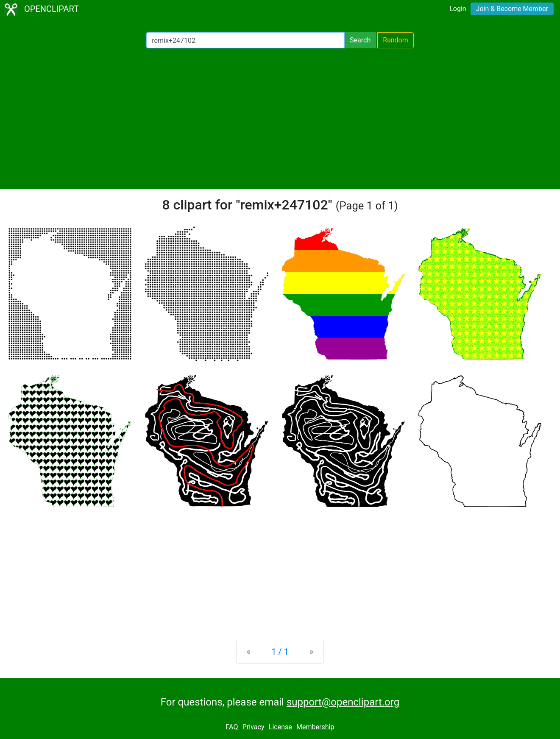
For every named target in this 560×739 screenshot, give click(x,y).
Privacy (254, 727)
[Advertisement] (280, 119)
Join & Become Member (512, 9)
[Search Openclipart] (245, 40)
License (280, 727)
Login (458, 9)
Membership (315, 727)
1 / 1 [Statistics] (280, 652)
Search (360, 40)
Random (396, 40)
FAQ (232, 727)
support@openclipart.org (343, 702)
